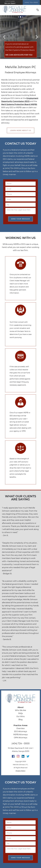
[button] (38, 10)
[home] (20, 9)
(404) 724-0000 (31, 2)
